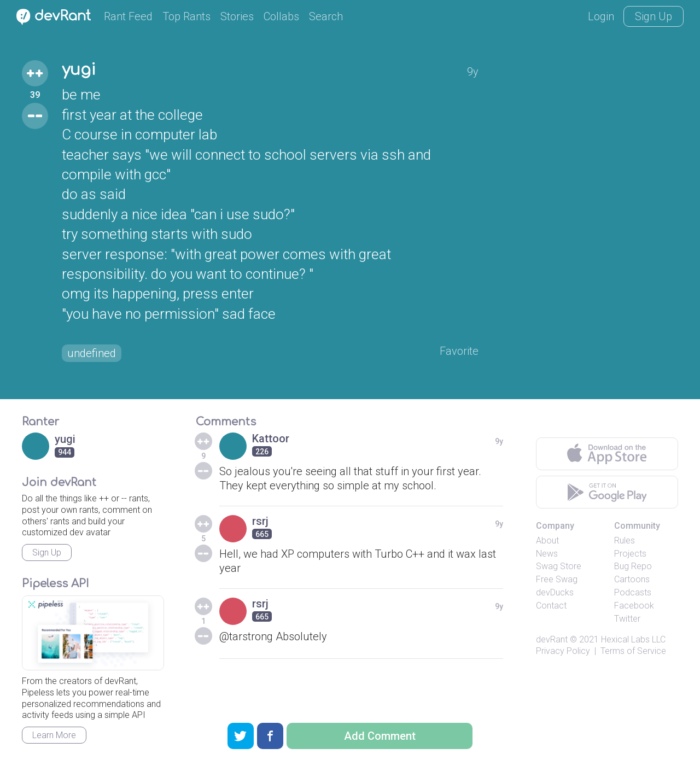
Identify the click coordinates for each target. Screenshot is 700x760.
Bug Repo (633, 566)
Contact (551, 606)
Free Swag (557, 579)
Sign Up (654, 16)
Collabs (281, 16)
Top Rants (186, 16)
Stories (237, 16)
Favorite (459, 351)
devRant (552, 639)
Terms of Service (633, 651)
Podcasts (633, 592)
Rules (625, 540)
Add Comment (380, 736)
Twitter (627, 619)
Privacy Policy (563, 651)
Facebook (634, 606)
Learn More (54, 735)
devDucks (555, 592)
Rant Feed (128, 16)
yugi (79, 70)
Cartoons (632, 579)
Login (601, 16)
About (547, 540)
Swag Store (559, 566)
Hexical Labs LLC (633, 639)
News (547, 554)
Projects (630, 554)
